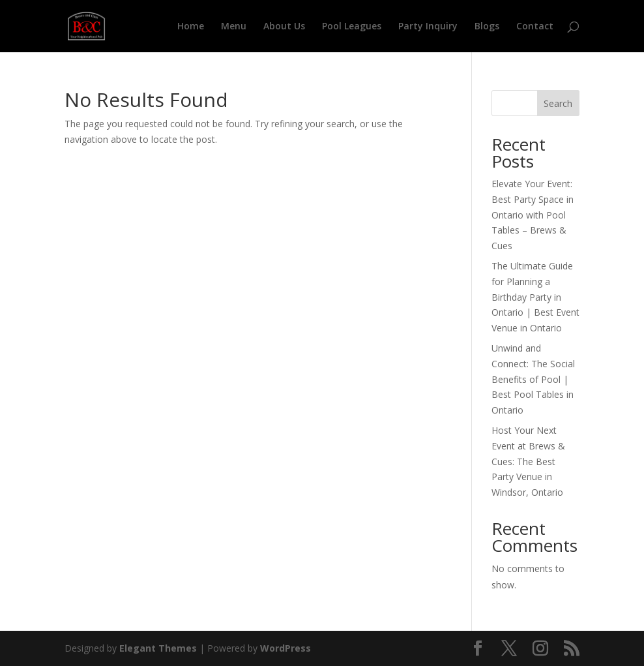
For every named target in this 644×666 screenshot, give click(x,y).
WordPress (285, 648)
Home (191, 27)
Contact (535, 27)
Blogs (487, 27)
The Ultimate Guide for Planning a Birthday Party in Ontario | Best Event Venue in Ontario (535, 297)
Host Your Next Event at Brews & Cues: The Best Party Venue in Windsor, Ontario (528, 461)
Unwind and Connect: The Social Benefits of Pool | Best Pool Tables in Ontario (533, 379)
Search (558, 103)
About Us (284, 27)
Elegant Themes (158, 648)
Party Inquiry (428, 27)
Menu (234, 27)
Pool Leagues (352, 27)
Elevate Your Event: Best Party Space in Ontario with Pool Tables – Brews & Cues (533, 215)
